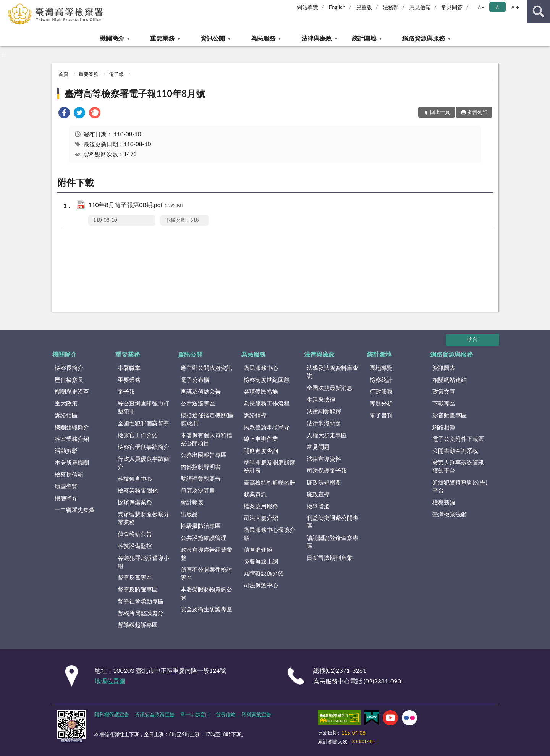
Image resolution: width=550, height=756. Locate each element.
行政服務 (381, 391)
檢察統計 (381, 380)
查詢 (539, 11)
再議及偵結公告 (201, 391)
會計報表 (192, 502)
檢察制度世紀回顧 (267, 380)
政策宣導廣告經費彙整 (206, 553)
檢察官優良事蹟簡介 (143, 447)
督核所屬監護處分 (141, 613)
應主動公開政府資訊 (206, 368)
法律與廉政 (317, 38)
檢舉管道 (318, 506)
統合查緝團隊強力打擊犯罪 (143, 407)
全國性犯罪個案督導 (143, 423)
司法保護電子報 (327, 470)
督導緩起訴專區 (138, 625)
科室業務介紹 (72, 439)
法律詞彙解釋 (324, 411)
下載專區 (444, 403)
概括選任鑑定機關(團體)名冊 (207, 419)
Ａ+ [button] (514, 7)
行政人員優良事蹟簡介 (143, 463)
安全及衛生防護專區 (206, 609)
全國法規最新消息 (330, 388)
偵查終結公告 (135, 534)
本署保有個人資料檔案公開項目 (206, 439)
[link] (64, 114)
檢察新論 (444, 502)
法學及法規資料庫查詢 (332, 372)
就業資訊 (255, 494)
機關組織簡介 (72, 427)
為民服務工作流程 (267, 403)
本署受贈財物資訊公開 (206, 593)
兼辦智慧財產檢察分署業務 (143, 518)
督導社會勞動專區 (141, 601)
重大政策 (66, 403)
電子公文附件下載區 (458, 439)
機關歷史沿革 (72, 391)
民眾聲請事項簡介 (267, 427)
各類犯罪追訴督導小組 (143, 561)
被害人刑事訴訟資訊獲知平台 (458, 466)
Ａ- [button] (480, 7)
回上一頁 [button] (440, 112)
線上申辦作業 (261, 439)
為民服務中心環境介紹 (269, 534)
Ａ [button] (497, 7)
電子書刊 (381, 415)
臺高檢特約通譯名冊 (269, 482)
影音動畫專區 (450, 415)
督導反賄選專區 (138, 589)
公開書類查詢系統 (455, 451)
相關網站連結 (450, 380)
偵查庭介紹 (258, 549)
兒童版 (364, 7)
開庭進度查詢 (261, 451)
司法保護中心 (261, 585)
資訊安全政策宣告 (155, 714)
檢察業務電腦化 (138, 490)
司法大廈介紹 (261, 518)
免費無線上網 (261, 561)
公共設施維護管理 (204, 538)
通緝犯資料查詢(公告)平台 (460, 486)
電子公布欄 (195, 380)
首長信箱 (226, 714)
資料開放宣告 (256, 714)
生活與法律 (321, 399)
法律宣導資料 (324, 459)
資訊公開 (213, 38)
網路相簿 (444, 427)
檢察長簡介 (69, 368)
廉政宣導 (318, 494)
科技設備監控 (135, 546)
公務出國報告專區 (204, 455)
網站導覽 (307, 7)
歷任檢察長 (69, 380)
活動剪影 (66, 451)
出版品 (189, 514)
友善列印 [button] (477, 112)
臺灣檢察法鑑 (450, 514)
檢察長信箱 (69, 474)
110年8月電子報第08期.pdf (136, 205)
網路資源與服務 (424, 38)
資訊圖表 (444, 368)
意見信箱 (420, 7)
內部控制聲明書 (201, 467)
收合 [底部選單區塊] (472, 339)
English (337, 7)
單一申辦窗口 (195, 714)
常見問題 (318, 447)
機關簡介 (112, 38)
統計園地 (364, 38)
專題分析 (381, 403)
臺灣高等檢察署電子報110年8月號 (135, 93)
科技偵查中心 (135, 478)
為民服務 (263, 38)
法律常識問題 (324, 423)
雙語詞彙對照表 (201, 478)
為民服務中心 (261, 368)
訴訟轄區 (66, 415)
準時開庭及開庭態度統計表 (269, 466)
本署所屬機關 (72, 462)
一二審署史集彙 (75, 510)
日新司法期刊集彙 (330, 557)
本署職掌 (129, 368)
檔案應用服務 (261, 506)
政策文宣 (444, 391)
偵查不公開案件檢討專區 (206, 573)
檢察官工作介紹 (138, 435)
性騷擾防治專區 (201, 526)
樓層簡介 (66, 498)
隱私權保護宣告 (112, 714)
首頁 (63, 74)
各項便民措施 (261, 391)
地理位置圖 (110, 681)
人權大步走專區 (327, 435)
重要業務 (162, 38)
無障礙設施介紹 (264, 573)
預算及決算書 (198, 490)
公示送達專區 (198, 403)
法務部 (391, 7)
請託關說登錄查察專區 (332, 542)
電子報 (116, 74)
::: (6, 6)
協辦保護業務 (135, 502)
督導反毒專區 (135, 577)
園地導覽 (381, 368)
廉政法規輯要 (324, 482)
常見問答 (452, 7)
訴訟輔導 (255, 415)
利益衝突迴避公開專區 (332, 522)
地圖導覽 (66, 486)
